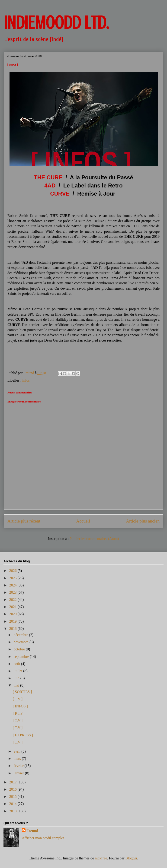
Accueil (83, 521)
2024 (13, 585)
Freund (32, 831)
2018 (13, 629)
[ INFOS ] (20, 706)
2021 (13, 607)
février (19, 766)
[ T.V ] (18, 699)
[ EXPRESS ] (23, 735)
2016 (13, 789)
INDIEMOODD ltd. (56, 23)
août (17, 664)
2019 (13, 621)
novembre (22, 642)
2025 (13, 578)
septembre (22, 657)
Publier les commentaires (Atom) (94, 539)
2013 (13, 811)
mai (17, 685)
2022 (13, 600)
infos (26, 380)
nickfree (101, 858)
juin (17, 678)
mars (18, 759)
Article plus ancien (143, 521)
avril (18, 751)
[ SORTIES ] (22, 692)
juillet (18, 671)
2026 (13, 571)
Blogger (131, 858)
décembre (21, 635)
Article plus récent (24, 521)
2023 (13, 592)
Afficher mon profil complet (43, 838)
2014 (13, 804)
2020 (13, 614)
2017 (13, 782)
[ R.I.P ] (19, 713)
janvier (19, 773)
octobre (20, 649)
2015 (13, 797)
